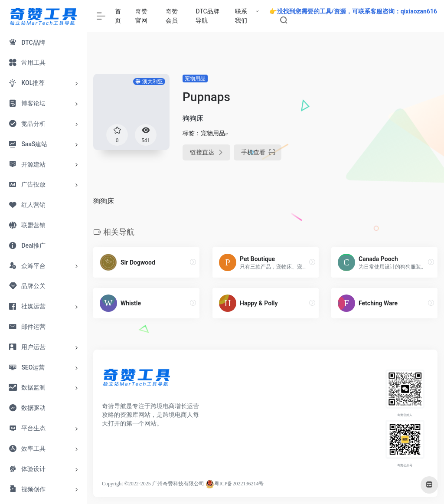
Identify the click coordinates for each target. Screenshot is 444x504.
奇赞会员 (172, 16)
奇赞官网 (141, 16)
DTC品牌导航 (207, 16)
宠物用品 (195, 79)
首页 (118, 16)
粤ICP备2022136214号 (239, 484)
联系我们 (241, 16)
